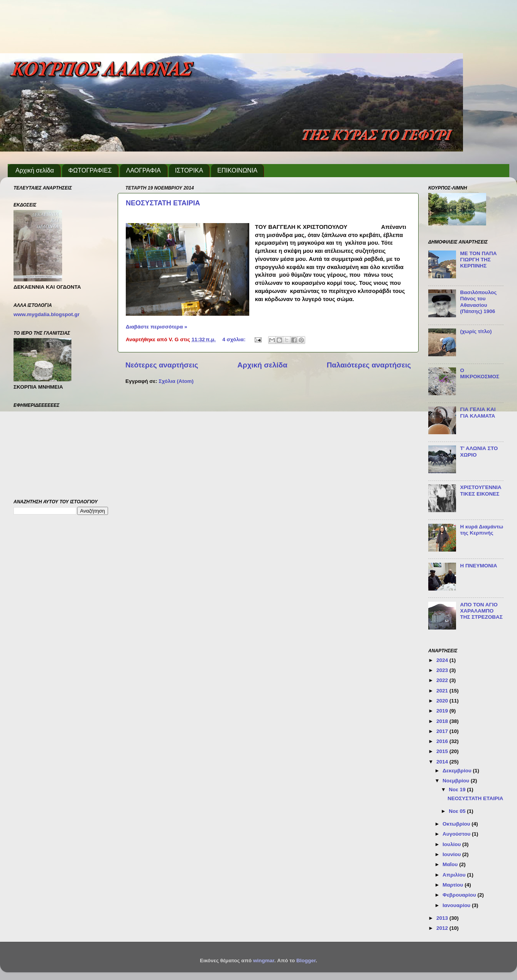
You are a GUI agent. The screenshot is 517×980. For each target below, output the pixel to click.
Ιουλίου (452, 844)
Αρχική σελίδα (35, 170)
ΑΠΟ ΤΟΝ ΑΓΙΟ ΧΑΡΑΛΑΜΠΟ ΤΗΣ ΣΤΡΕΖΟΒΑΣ (481, 611)
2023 (443, 670)
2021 (443, 691)
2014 (443, 762)
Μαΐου (451, 864)
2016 (443, 741)
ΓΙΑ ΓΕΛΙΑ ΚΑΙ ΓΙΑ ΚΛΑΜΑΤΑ (478, 412)
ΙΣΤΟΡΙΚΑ (189, 170)
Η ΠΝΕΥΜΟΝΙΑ (478, 566)
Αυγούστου (457, 834)
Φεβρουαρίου (460, 895)
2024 (443, 660)
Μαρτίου (454, 885)
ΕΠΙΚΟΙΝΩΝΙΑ (237, 170)
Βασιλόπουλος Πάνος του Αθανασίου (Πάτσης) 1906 (478, 302)
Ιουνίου (452, 854)
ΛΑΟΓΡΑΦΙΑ (144, 170)
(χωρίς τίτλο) (476, 331)
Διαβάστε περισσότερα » (156, 327)
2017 (443, 731)
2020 (443, 701)
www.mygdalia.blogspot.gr (46, 314)
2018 (443, 721)
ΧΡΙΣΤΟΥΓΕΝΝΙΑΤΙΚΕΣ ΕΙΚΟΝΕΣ (481, 490)
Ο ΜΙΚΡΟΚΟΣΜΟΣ (480, 373)
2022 (443, 680)
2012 (443, 928)
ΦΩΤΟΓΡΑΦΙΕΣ (90, 170)
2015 (443, 751)
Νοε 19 (458, 790)
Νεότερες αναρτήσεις (162, 365)
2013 (443, 918)
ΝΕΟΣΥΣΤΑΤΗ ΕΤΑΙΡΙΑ (163, 203)
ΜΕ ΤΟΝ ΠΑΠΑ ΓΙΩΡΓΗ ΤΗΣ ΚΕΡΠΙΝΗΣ (478, 260)
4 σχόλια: (235, 339)
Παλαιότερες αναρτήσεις (369, 365)
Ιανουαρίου (457, 905)
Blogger (306, 961)
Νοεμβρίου (457, 781)
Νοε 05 (458, 811)
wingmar (264, 961)
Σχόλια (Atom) (176, 381)
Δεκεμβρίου (458, 771)
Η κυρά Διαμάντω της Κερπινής (482, 530)
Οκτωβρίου (457, 824)
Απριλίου (455, 875)
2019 (443, 711)
